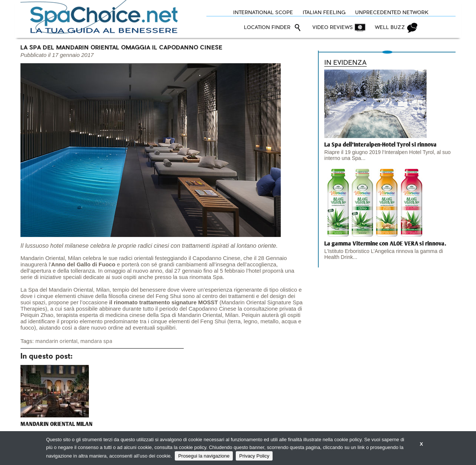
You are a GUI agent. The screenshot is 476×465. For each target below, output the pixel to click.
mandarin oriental (56, 341)
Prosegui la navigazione (204, 456)
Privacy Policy (254, 456)
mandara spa (96, 341)
